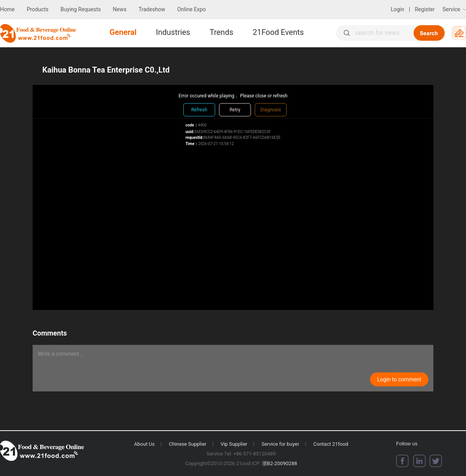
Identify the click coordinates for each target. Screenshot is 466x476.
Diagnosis (271, 110)
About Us (144, 444)
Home (7, 9)
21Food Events (278, 32)
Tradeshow (152, 9)
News (120, 9)
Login (397, 9)
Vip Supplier (234, 444)
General (123, 32)
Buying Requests (81, 9)
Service (451, 9)
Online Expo (191, 9)
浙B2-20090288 (280, 463)
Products (38, 9)
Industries (173, 32)
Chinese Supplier (188, 444)
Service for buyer (280, 444)
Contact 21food (331, 444)
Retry (235, 110)
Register (425, 9)
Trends (222, 32)
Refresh (199, 110)
